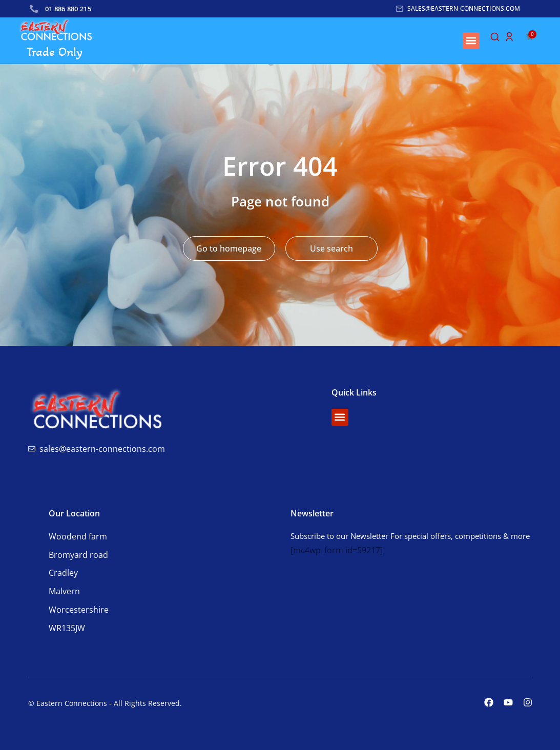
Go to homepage (229, 248)
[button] (471, 41)
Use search (331, 248)
